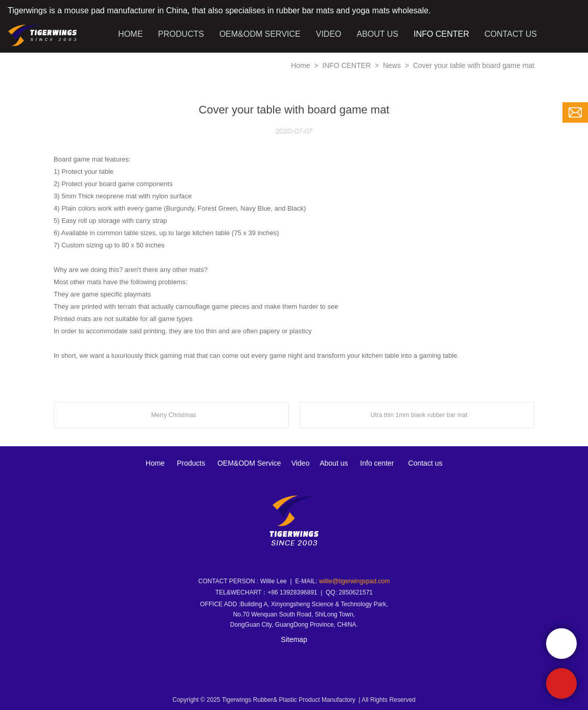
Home (300, 65)
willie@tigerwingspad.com (354, 581)
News (393, 65)
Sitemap (294, 639)
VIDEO (329, 34)
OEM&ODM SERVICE (260, 34)
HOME (130, 34)
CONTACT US (511, 34)
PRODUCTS (181, 34)
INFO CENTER (441, 34)
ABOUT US (378, 34)
